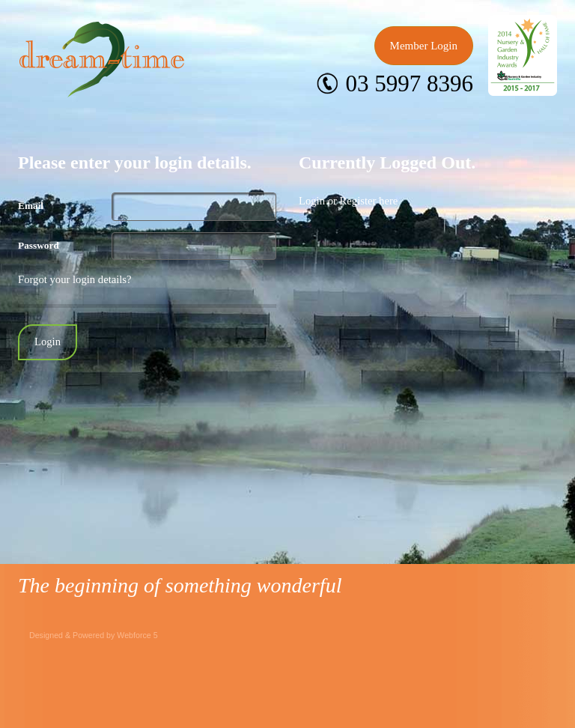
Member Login (424, 46)
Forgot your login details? (75, 279)
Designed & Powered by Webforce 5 (94, 635)
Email (31, 206)
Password (39, 245)
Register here (369, 201)
